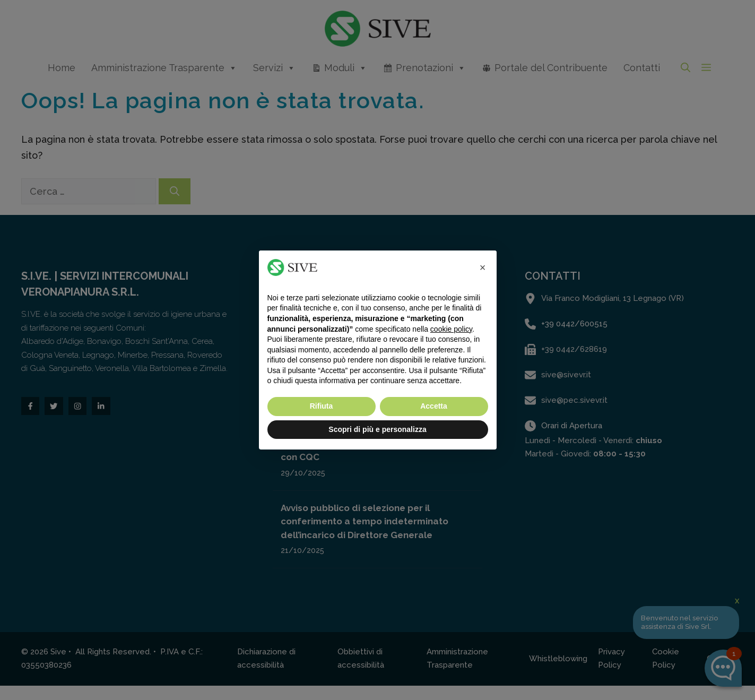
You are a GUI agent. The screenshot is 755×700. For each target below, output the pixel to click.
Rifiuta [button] (322, 406)
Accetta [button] (434, 406)
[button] (483, 267)
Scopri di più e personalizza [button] (377, 429)
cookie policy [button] (451, 329)
